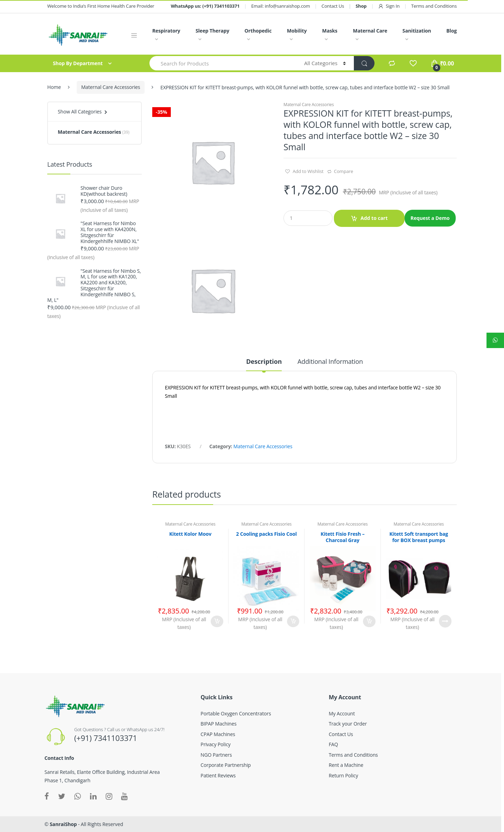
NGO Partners (216, 755)
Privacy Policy (215, 744)
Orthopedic (258, 31)
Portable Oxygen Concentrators (236, 713)
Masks (330, 31)
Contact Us (333, 6)
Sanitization (417, 31)
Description (264, 362)
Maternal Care (370, 31)
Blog (451, 31)
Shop (361, 6)
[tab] (264, 365)
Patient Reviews (218, 775)
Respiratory (166, 31)
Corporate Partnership (226, 765)
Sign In (389, 6)
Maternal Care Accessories (111, 87)
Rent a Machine (346, 765)
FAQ (333, 744)
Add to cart (374, 218)
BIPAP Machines (219, 724)
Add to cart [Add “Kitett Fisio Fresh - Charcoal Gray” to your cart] (369, 621)
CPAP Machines (218, 734)
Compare (344, 171)
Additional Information (330, 362)
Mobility (297, 31)
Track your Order (348, 724)
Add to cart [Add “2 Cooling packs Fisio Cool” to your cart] (293, 621)
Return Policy (343, 775)
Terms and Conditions (434, 6)
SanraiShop (63, 824)
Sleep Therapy (212, 31)
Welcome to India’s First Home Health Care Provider (101, 6)
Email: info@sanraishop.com (281, 6)
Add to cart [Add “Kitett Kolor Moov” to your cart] (217, 621)
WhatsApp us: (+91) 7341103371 (205, 6)
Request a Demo (430, 218)
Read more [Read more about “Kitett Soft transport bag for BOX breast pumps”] (445, 621)
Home (54, 87)
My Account (342, 713)
